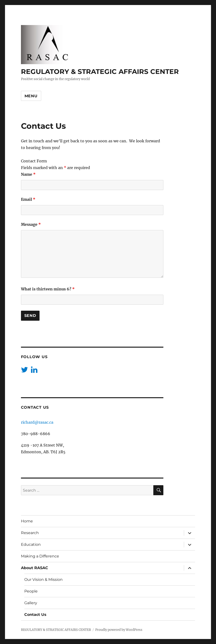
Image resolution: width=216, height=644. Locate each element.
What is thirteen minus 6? (48, 289)
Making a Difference (40, 556)
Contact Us (35, 615)
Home (27, 521)
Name (28, 174)
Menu (31, 96)
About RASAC (35, 568)
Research (30, 533)
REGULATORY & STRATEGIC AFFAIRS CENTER (100, 72)
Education (31, 544)
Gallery (31, 603)
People (31, 591)
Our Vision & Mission (43, 580)
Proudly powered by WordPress (119, 630)
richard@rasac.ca (37, 422)
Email (28, 199)
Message (31, 224)
